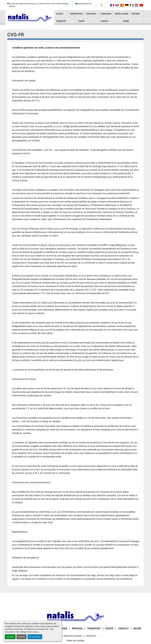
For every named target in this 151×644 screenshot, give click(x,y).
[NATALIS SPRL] (75, 616)
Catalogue (91, 14)
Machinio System (73, 636)
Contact (105, 21)
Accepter (10, 637)
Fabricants (106, 14)
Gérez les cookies (75, 641)
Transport (61, 21)
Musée (126, 21)
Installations (122, 14)
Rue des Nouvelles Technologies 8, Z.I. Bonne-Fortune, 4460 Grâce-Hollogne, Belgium (39, 5)
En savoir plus (35, 637)
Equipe (82, 21)
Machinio (91, 636)
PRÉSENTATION (76, 14)
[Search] (99, 5)
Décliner (21, 637)
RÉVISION (136, 14)
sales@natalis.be (85, 4)
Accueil (60, 14)
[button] (92, 14)
